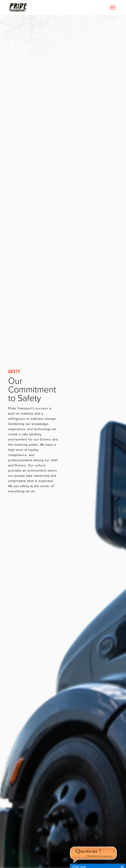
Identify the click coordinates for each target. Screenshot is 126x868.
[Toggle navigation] (113, 8)
